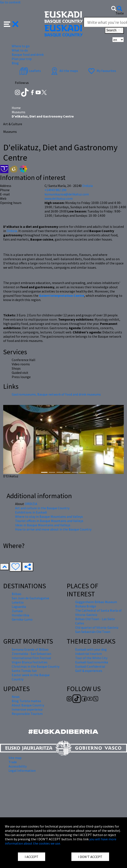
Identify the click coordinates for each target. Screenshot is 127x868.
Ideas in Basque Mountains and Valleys (43, 525)
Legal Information (22, 770)
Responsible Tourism (27, 714)
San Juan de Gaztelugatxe (30, 598)
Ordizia (12, 231)
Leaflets (30, 71)
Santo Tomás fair (24, 671)
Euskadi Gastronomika (92, 662)
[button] (11, 24)
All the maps (64, 71)
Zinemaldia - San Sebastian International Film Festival (31, 656)
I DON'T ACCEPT (90, 857)
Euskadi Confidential (90, 666)
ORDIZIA (31, 504)
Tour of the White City (91, 658)
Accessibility (18, 766)
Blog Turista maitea (26, 701)
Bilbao (17, 594)
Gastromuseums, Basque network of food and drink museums (56, 394)
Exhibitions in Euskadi (31, 512)
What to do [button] (20, 50)
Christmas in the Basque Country (36, 666)
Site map (15, 758)
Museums (19, 112)
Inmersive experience (27, 709)
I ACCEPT (32, 857)
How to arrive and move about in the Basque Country (53, 529)
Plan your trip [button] (22, 59)
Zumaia (17, 611)
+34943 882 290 (56, 190)
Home (16, 108)
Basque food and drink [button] (28, 55)
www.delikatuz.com (59, 198)
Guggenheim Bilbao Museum (96, 602)
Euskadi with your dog (91, 649)
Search (114, 30)
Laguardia (19, 607)
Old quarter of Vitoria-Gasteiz (97, 627)
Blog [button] (15, 63)
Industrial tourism (89, 654)
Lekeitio (18, 602)
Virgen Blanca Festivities (30, 662)
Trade (13, 762)
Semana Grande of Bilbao (30, 649)
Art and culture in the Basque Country (42, 508)
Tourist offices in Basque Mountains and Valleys (49, 521)
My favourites (102, 71)
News (16, 697)
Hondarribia (20, 615)
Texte (120, 13)
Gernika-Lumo (22, 619)
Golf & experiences (89, 671)
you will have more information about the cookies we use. (61, 841)
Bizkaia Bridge (86, 606)
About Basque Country (28, 705)
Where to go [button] (21, 46)
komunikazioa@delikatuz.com (67, 194)
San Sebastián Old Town (93, 632)
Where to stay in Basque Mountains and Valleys (49, 516)
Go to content (10, 2)
